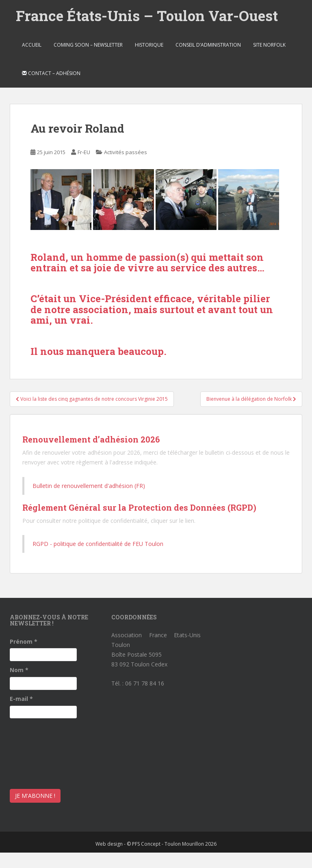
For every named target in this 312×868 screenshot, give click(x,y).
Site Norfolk (269, 45)
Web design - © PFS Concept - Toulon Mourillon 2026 (156, 844)
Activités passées (126, 152)
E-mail (21, 699)
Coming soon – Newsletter (88, 45)
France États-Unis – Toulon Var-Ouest (147, 15)
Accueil (32, 45)
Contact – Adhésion (51, 73)
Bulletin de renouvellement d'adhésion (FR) (89, 486)
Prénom (24, 641)
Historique (149, 45)
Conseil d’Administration (208, 45)
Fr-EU (84, 152)
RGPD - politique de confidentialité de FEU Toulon (98, 544)
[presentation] (43, 752)
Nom (19, 670)
